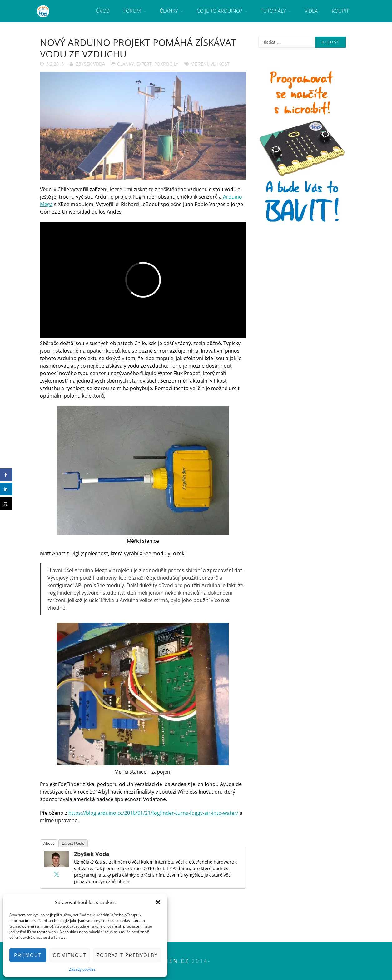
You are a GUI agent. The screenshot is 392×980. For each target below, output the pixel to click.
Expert (144, 64)
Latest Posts (73, 843)
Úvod (103, 11)
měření (199, 64)
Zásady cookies (82, 969)
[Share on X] (6, 503)
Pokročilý (166, 64)
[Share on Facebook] (6, 475)
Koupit (340, 11)
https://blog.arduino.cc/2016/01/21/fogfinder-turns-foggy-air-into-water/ (153, 813)
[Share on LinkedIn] (6, 489)
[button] (158, 902)
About (49, 843)
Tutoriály (273, 11)
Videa (311, 11)
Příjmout (28, 955)
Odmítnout (70, 955)
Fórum (132, 11)
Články (169, 11)
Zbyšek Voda (90, 64)
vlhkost (220, 64)
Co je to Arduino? (219, 11)
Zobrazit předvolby (127, 955)
